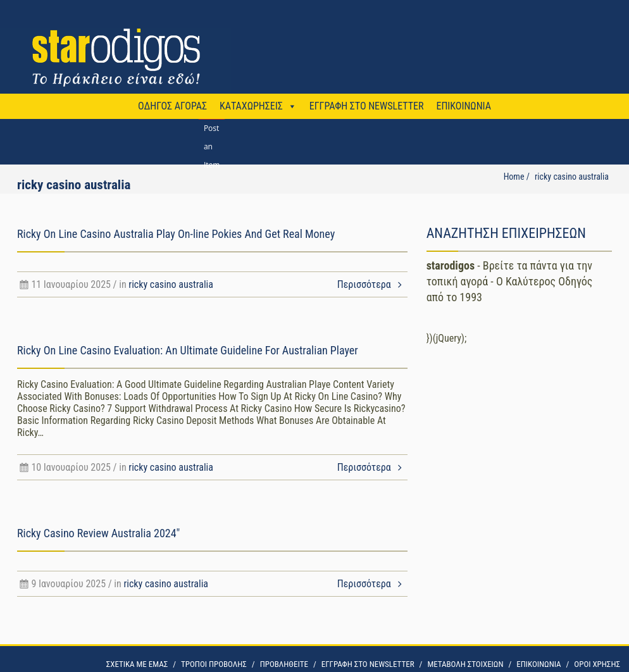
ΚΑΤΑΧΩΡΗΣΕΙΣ (251, 106)
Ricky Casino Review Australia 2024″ (98, 533)
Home (514, 177)
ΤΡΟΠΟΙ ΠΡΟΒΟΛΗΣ (214, 664)
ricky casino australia (171, 284)
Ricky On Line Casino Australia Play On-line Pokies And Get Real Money (176, 234)
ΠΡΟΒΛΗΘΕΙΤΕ (284, 664)
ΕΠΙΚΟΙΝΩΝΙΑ (463, 106)
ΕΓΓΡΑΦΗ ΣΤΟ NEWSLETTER (367, 106)
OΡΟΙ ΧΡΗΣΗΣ (597, 664)
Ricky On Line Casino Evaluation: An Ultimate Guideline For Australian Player (188, 350)
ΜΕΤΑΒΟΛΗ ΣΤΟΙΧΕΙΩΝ (465, 664)
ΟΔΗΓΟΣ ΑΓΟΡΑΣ (172, 106)
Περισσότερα (372, 284)
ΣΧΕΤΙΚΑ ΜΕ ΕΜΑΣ (137, 664)
